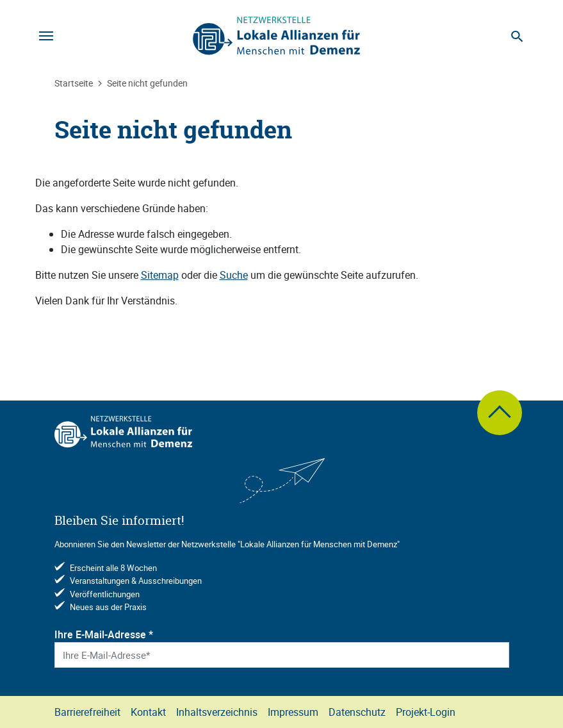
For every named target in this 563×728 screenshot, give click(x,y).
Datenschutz (357, 712)
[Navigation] (46, 36)
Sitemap (160, 275)
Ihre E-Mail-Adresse (104, 634)
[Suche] (518, 36)
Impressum (293, 712)
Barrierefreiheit (87, 712)
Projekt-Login (426, 712)
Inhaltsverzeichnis (217, 712)
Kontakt (148, 712)
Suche (234, 275)
